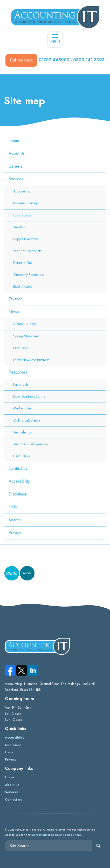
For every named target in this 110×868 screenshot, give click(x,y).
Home (14, 140)
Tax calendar (23, 432)
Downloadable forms (29, 396)
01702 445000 (54, 60)
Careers (16, 166)
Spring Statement (26, 336)
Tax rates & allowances (30, 444)
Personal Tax (23, 263)
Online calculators (27, 420)
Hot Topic (21, 348)
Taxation (19, 227)
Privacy (15, 533)
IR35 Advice (22, 287)
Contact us (18, 468)
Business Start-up (26, 203)
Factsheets (21, 384)
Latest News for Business (31, 360)
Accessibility (19, 481)
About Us (17, 153)
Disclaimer (18, 494)
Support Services (26, 239)
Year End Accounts (27, 251)
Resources (18, 372)
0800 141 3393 (89, 60)
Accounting (22, 191)
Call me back (21, 60)
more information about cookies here (56, 835)
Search (15, 520)
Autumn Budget (25, 324)
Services (16, 179)
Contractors (22, 215)
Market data (22, 408)
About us (12, 785)
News (14, 312)
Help (13, 507)
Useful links (21, 456)
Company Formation (29, 275)
